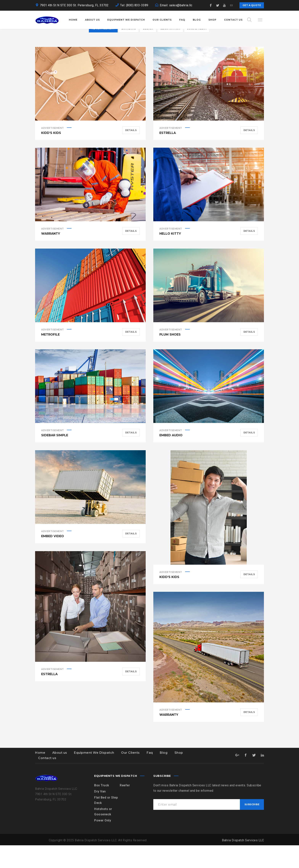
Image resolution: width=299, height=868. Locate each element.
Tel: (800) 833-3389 (134, 5)
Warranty (51, 256)
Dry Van (100, 814)
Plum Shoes (170, 357)
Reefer (125, 808)
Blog (164, 775)
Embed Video (53, 559)
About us (60, 775)
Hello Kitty (170, 256)
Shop (179, 775)
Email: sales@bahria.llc (176, 5)
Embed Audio (171, 458)
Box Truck (102, 808)
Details (131, 153)
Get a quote (252, 5)
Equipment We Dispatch (94, 775)
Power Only (103, 843)
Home (40, 775)
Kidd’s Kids (51, 156)
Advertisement (53, 151)
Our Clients (130, 775)
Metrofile (50, 357)
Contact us (47, 781)
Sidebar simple (55, 458)
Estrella (168, 156)
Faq (150, 775)
